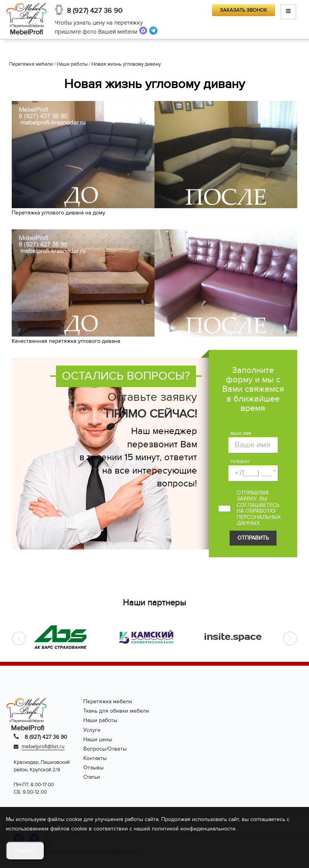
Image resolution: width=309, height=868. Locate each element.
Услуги (92, 730)
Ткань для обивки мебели (116, 711)
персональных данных (259, 520)
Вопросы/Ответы (105, 749)
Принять (25, 851)
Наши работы (100, 720)
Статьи (92, 777)
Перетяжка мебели (108, 701)
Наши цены (98, 739)
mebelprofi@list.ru (43, 746)
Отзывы (93, 768)
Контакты (95, 758)
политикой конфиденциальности (194, 829)
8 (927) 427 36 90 (95, 11)
